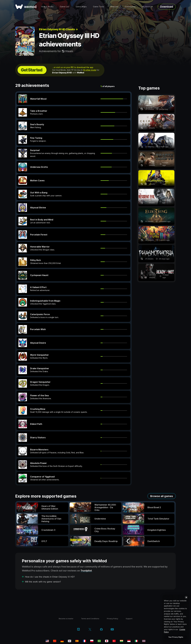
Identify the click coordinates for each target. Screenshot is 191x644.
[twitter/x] (90, 630)
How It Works (47, 7)
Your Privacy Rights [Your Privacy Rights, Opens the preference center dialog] (176, 637)
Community (130, 7)
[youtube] (112, 630)
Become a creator (66, 619)
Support (129, 619)
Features (115, 7)
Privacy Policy (112, 619)
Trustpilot (86, 571)
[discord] (78, 630)
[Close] (186, 597)
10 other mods (90, 70)
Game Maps (81, 7)
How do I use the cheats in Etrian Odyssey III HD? (50, 577)
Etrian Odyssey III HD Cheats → (58, 29)
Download (167, 7)
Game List (65, 7)
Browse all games (162, 496)
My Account (147, 7)
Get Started (32, 70)
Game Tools (99, 7)
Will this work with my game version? (43, 582)
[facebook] (101, 630)
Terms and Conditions (90, 619)
